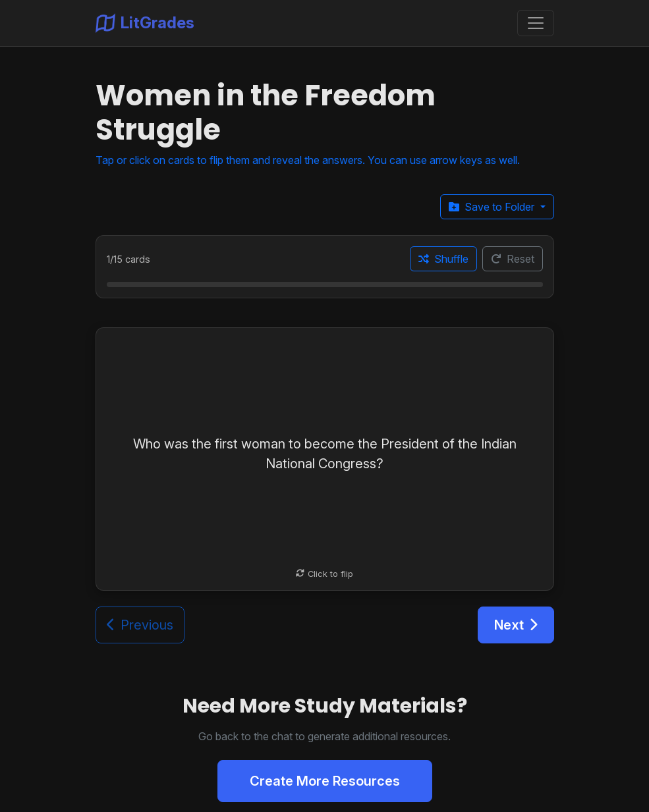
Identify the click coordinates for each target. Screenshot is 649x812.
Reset (513, 259)
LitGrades (145, 23)
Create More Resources (325, 781)
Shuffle (443, 259)
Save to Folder (493, 207)
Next (516, 625)
